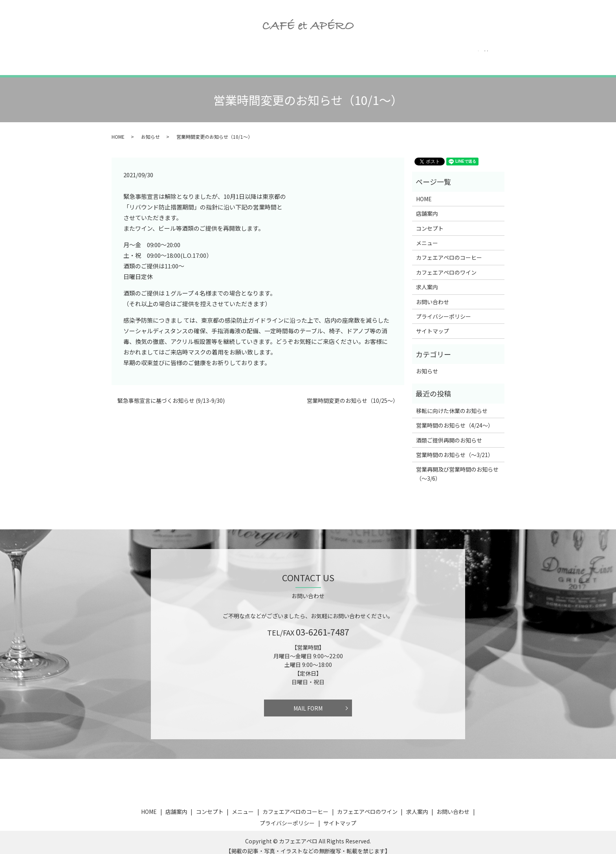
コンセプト (192, 55)
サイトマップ (433, 323)
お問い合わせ (475, 55)
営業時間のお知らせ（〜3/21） (455, 447)
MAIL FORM (308, 701)
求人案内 (431, 55)
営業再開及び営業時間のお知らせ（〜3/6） (457, 466)
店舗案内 (151, 55)
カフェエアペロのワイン (374, 55)
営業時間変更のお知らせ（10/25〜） (353, 393)
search (512, 55)
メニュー (233, 55)
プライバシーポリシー (444, 309)
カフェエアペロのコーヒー (294, 55)
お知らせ (150, 129)
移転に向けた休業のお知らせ (452, 403)
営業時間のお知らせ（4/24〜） (455, 418)
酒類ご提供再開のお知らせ (449, 433)
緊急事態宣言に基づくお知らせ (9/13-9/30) (171, 393)
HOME (115, 55)
